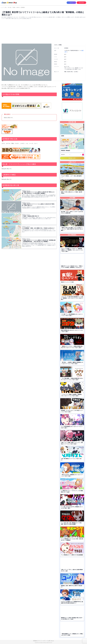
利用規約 (35, 641)
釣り (6, 7)
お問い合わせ (51, 641)
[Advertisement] (43, 33)
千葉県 (14, 7)
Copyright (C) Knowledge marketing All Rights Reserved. (44, 643)
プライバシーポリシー (43, 641)
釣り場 (10, 7)
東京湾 (18, 7)
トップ (2, 7)
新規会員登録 (81, 3)
